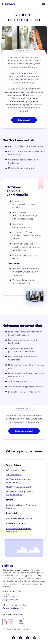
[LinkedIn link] (28, 638)
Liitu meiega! (24, 120)
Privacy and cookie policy (14, 605)
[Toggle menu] (44, 4)
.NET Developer (14, 475)
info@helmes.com (11, 599)
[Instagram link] (35, 638)
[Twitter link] (21, 638)
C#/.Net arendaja (15, 470)
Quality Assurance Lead (18, 487)
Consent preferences (13, 608)
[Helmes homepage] (9, 4)
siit (38, 392)
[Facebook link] (13, 638)
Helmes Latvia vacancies (19, 518)
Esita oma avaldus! (24, 431)
